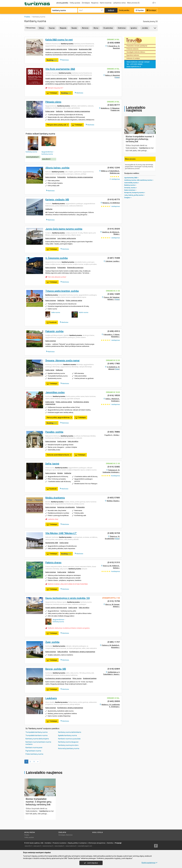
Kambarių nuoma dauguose (68, 742)
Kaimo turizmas (106, 3)
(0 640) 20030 (114, 701)
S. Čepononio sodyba (57, 258)
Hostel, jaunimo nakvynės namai (56, 49)
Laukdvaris (51, 698)
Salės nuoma (56, 312)
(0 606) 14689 (114, 294)
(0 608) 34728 (114, 533)
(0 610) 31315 (114, 562)
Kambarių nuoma (31, 152)
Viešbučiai (59, 111)
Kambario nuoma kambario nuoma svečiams (38, 743)
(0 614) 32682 (114, 467)
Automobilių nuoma (131, 183)
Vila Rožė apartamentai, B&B (60, 69)
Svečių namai (50, 370)
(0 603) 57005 (114, 498)
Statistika (110, 843)
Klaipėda (63, 28)
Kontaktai (48, 843)
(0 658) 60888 (114, 43)
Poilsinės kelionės (132, 49)
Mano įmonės (133, 3)
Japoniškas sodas (55, 392)
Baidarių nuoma (130, 185)
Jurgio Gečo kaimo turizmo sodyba (64, 229)
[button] (155, 28)
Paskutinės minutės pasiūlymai (137, 46)
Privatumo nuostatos (59, 843)
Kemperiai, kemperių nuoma (134, 193)
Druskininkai (108, 28)
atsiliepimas (115, 179)
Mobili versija (97, 832)
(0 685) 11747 (114, 642)
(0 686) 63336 (114, 72)
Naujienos (95, 3)
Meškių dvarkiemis (55, 498)
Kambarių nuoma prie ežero (68, 745)
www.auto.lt (37, 846)
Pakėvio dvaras (53, 563)
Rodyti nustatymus (149, 863)
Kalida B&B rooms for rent (59, 40)
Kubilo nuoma (84, 312)
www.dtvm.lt (46, 159)
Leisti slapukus (91, 863)
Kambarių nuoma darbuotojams (37, 739)
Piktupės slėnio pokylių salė (58, 125)
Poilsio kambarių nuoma (34, 754)
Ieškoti (111, 10)
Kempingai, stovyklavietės (66, 507)
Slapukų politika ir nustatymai (77, 843)
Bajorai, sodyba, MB (56, 669)
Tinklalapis (52, 93)
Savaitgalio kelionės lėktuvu (136, 52)
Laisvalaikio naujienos (44, 773)
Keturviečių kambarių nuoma (69, 748)
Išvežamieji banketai (90, 678)
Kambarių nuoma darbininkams (70, 732)
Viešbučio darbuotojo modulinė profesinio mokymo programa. (69, 628)
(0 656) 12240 (114, 168)
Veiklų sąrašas (75, 3)
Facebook (52, 322)
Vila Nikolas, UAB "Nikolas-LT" (61, 533)
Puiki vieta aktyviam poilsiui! (57, 277)
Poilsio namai (73, 49)
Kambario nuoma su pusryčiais (69, 739)
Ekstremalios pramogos (75, 268)
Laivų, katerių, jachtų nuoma (67, 238)
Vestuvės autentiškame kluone (59, 455)
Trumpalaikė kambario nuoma (37, 735)
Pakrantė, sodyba (54, 331)
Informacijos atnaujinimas (97, 843)
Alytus (96, 28)
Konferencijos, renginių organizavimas (77, 111)
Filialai (117, 77)
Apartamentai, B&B (85, 49)
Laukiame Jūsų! (53, 519)
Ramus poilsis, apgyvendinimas (59, 417)
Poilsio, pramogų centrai (74, 300)
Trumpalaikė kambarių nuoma (37, 732)
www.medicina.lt (71, 846)
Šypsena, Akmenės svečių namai (62, 361)
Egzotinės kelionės (133, 55)
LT (154, 3)
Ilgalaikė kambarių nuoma (67, 735)
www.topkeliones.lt (134, 66)
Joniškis (145, 28)
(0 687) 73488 (114, 258)
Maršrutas (65, 60)
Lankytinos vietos (119, 3)
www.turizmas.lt (48, 846)
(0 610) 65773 (114, 199)
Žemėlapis (151, 10)
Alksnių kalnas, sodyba (57, 168)
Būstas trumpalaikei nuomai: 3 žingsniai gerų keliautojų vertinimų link (39, 802)
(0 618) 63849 (114, 669)
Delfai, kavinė (52, 464)
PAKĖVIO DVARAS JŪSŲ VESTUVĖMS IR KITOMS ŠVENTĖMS (68, 584)
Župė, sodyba (52, 642)
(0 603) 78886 (114, 432)
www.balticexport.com (85, 846)
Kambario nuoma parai (34, 748)
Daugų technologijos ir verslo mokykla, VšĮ (68, 598)
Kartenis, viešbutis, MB (57, 200)
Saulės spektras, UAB (36, 843)
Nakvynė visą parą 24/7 (55, 88)
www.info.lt (28, 846)
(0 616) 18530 (114, 395)
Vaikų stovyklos (73, 441)
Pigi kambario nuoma (33, 751)
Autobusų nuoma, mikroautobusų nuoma (138, 180)
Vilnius (41, 28)
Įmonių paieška (62, 3)
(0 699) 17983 (114, 364)
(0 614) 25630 (114, 229)
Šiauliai (74, 28)
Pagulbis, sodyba (54, 432)
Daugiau (128, 198)
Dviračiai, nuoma (130, 188)
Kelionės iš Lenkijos (133, 58)
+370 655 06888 (136, 64)
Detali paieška (124, 10)
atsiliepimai (115, 476)
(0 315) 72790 (114, 601)
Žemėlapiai (86, 3)
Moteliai (60, 473)
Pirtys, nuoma (77, 678)
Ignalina (134, 28)
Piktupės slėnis (53, 102)
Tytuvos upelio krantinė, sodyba (62, 291)
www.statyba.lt (59, 846)
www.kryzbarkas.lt (32, 157)
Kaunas (52, 28)
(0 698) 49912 (114, 331)
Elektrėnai (122, 28)
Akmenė (85, 28)
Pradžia (27, 835)
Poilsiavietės (62, 177)
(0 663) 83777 (114, 105)
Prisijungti (118, 843)
